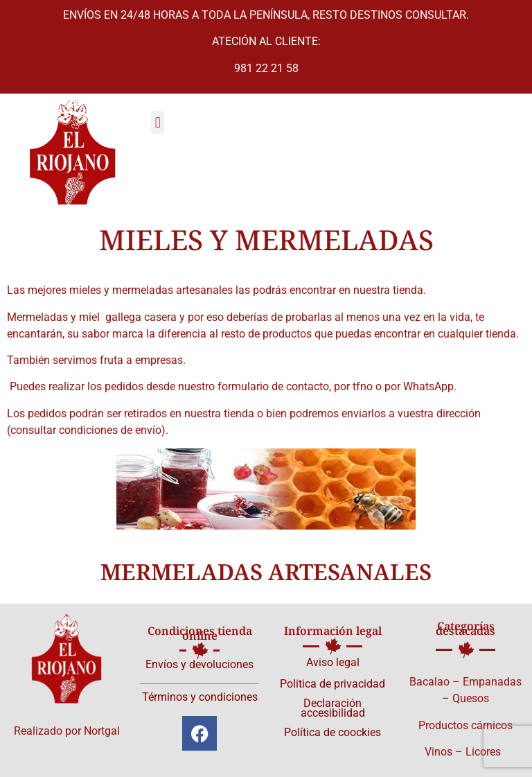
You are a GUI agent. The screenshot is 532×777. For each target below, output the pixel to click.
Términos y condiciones (200, 697)
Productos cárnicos (465, 725)
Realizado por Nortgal (67, 731)
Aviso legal (333, 662)
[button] (158, 122)
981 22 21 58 (266, 68)
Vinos (438, 752)
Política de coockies (332, 732)
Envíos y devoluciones (199, 664)
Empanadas (492, 682)
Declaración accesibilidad (333, 708)
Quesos (471, 698)
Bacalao (429, 682)
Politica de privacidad (332, 684)
